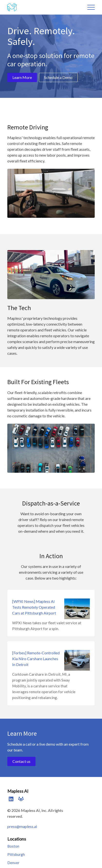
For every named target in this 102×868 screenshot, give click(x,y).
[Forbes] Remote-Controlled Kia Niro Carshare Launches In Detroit (36, 659)
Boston (13, 846)
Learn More (22, 77)
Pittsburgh (16, 854)
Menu (91, 7)
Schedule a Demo (58, 77)
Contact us (21, 761)
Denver (13, 863)
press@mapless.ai (22, 826)
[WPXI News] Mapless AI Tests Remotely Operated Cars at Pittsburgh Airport (34, 607)
